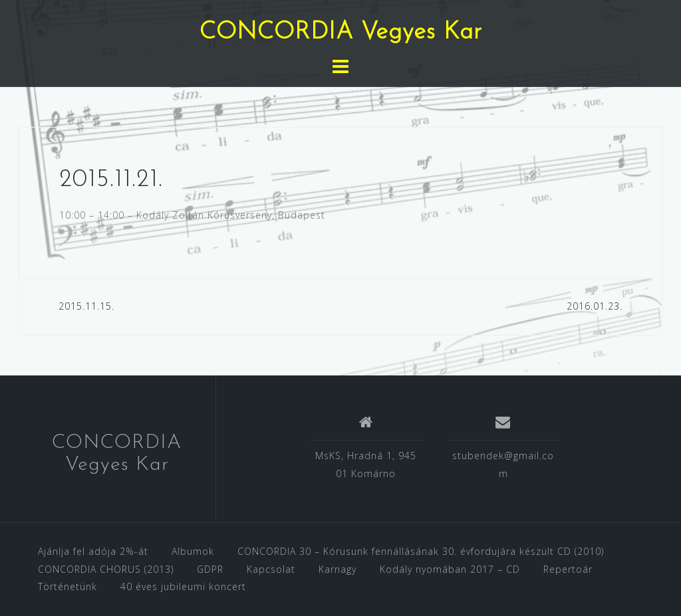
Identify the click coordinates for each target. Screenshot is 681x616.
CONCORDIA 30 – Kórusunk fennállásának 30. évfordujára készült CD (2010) (421, 551)
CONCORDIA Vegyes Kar (341, 33)
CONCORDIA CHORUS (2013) (106, 569)
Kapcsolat (271, 569)
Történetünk (68, 586)
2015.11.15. (86, 306)
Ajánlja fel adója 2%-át (93, 551)
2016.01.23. (595, 306)
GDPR (210, 569)
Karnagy (338, 569)
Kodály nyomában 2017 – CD (450, 569)
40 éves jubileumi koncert (183, 586)
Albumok (193, 551)
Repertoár (568, 569)
